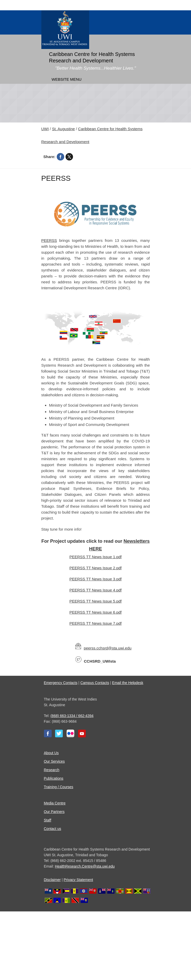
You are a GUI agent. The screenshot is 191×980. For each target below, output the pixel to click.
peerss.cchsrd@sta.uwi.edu (108, 648)
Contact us (53, 829)
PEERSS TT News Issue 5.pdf (95, 601)
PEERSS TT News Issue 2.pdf (95, 568)
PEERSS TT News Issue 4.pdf (95, 590)
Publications (54, 778)
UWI (45, 129)
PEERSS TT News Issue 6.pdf (95, 612)
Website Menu (67, 79)
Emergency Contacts (61, 683)
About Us (51, 753)
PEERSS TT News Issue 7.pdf (95, 623)
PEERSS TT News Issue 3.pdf (95, 579)
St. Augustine (63, 129)
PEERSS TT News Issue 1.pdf (95, 557)
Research (52, 770)
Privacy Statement (78, 880)
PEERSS (49, 240)
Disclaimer (52, 880)
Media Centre (55, 803)
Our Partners (54, 812)
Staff (48, 820)
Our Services (54, 761)
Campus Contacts (95, 683)
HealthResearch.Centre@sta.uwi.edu (85, 866)
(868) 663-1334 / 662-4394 (72, 716)
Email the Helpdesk (128, 683)
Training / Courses (59, 787)
